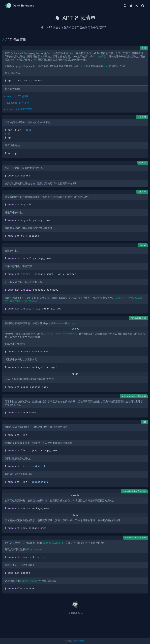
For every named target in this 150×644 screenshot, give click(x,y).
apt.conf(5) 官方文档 (18, 103)
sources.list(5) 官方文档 (19, 109)
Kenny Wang (78, 641)
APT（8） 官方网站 (17, 96)
